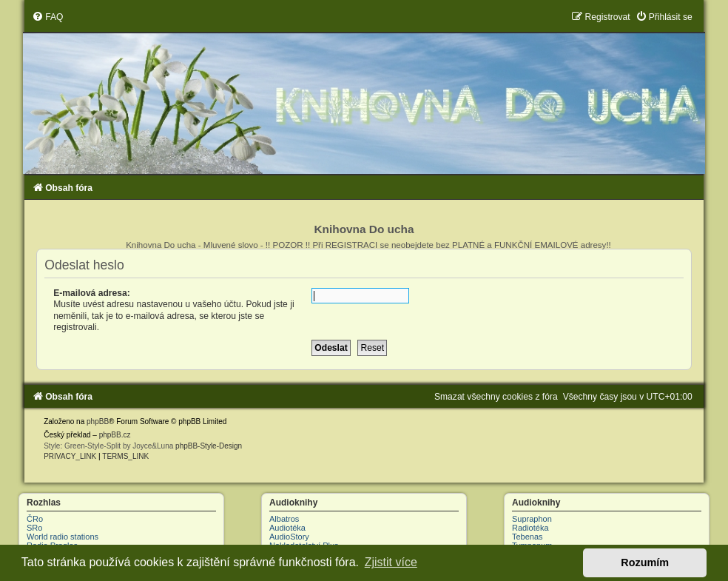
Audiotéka (287, 528)
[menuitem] (47, 17)
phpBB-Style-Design (209, 446)
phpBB (98, 422)
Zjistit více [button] (391, 562)
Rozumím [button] (645, 562)
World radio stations (63, 537)
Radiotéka (530, 528)
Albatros (284, 519)
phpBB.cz (115, 435)
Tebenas (528, 537)
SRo (34, 528)
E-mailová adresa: (92, 293)
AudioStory (289, 537)
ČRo (35, 519)
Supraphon (532, 519)
